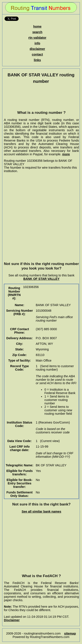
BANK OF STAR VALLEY (41, 279)
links (37, 60)
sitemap (70, 633)
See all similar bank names (41, 512)
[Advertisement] (42, 97)
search (37, 32)
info (37, 43)
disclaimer (37, 49)
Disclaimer (12, 620)
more (66, 154)
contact (37, 54)
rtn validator (37, 38)
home (37, 26)
